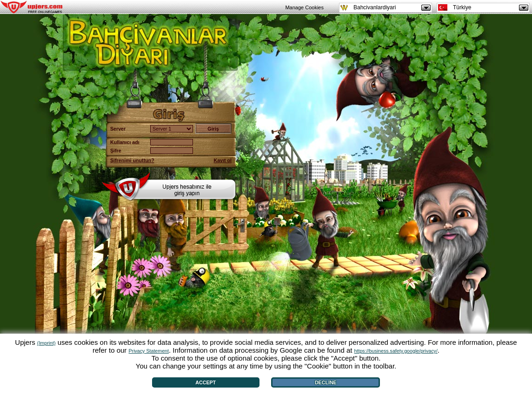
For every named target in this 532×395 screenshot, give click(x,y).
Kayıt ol (223, 160)
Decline (326, 382)
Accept (206, 382)
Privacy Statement (149, 351)
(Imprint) (47, 343)
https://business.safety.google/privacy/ (396, 351)
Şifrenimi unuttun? (132, 160)
